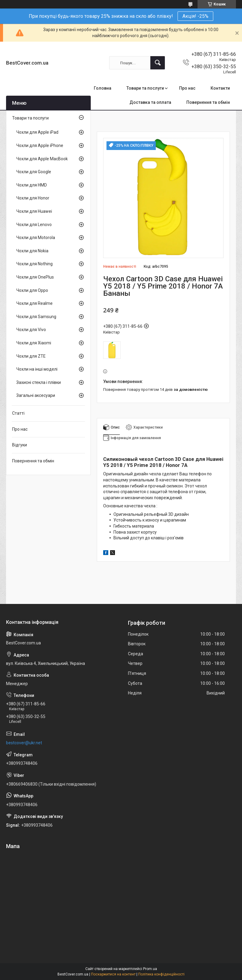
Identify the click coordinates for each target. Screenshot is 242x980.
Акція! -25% (195, 16)
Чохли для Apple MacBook (42, 159)
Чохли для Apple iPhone (40, 145)
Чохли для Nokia (32, 251)
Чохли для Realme (34, 303)
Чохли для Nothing (34, 264)
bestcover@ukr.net (24, 743)
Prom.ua (150, 969)
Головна (103, 88)
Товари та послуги (145, 88)
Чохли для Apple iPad (37, 132)
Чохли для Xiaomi (34, 343)
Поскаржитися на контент (113, 974)
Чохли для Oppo (32, 290)
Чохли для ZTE (31, 356)
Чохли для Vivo (31, 330)
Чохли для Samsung (36, 317)
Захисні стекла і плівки (39, 382)
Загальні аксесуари (36, 395)
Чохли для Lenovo (34, 225)
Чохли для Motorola (36, 238)
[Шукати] (158, 63)
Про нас (187, 88)
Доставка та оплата (150, 102)
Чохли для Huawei (34, 211)
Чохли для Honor (33, 198)
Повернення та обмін (208, 102)
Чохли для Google (34, 172)
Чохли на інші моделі (37, 369)
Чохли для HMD (32, 185)
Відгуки (20, 445)
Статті (18, 413)
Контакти (220, 88)
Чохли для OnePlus (35, 277)
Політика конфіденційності (161, 974)
